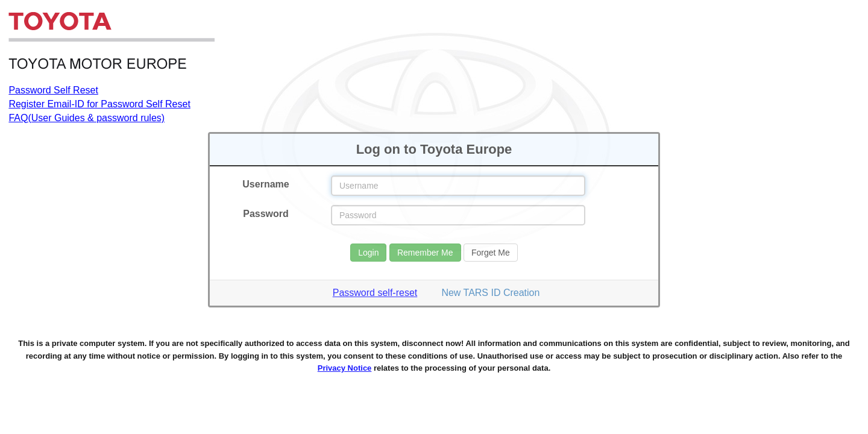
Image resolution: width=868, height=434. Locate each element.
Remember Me (425, 253)
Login (368, 253)
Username (266, 184)
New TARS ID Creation (490, 293)
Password (266, 214)
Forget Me (491, 253)
